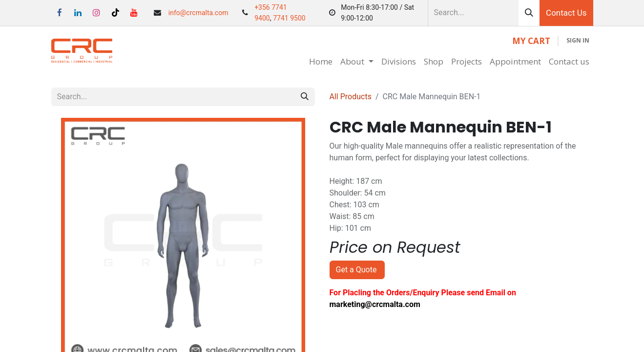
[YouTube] (134, 13)
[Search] (529, 13)
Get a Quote (357, 270)
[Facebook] (60, 13)
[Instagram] (97, 13)
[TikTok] (115, 13)
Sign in (578, 40)
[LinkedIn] (78, 13)
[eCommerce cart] (531, 41)
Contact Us (566, 13)
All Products (351, 97)
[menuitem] (321, 62)
